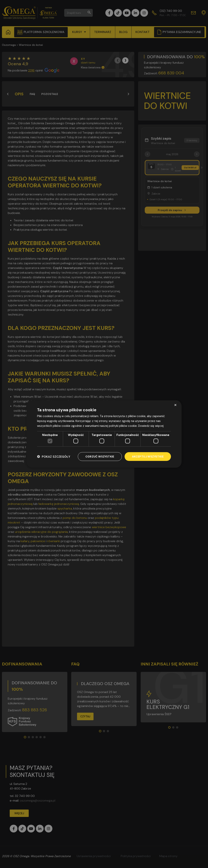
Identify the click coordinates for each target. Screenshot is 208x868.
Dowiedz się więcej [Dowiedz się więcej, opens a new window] (151, 426)
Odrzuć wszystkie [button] (100, 457)
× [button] (175, 405)
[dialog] (104, 434)
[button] (54, 457)
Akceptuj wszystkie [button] (148, 457)
